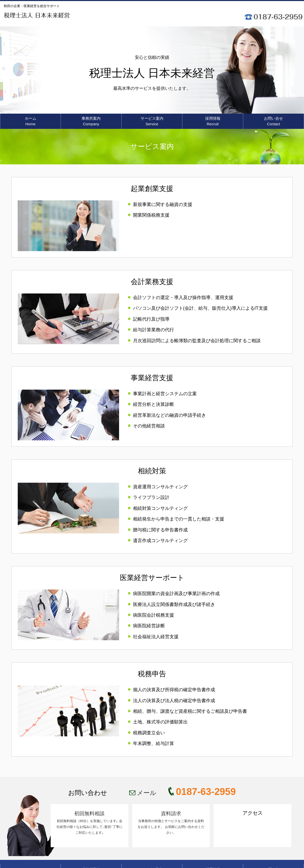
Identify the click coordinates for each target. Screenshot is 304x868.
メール (147, 793)
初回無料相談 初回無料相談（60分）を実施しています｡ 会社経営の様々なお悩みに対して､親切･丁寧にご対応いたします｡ (90, 823)
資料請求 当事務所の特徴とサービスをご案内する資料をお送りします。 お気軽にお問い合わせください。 (171, 823)
